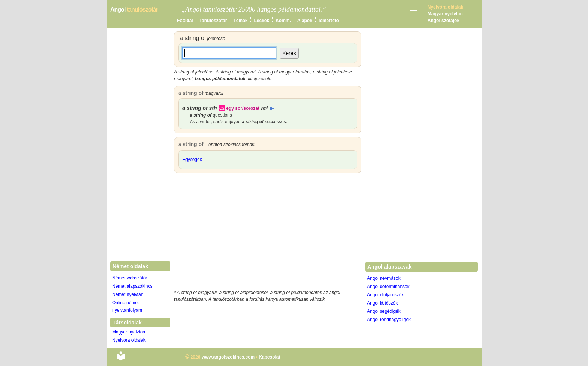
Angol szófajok (443, 21)
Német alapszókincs (132, 286)
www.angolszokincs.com (228, 357)
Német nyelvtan (128, 294)
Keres (289, 53)
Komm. (283, 21)
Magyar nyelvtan (445, 14)
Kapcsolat (269, 357)
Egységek (192, 160)
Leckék (262, 21)
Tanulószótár (213, 21)
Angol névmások (384, 278)
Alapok (305, 21)
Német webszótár (130, 278)
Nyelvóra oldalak (129, 340)
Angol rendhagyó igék (389, 320)
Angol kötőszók (382, 303)
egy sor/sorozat (247, 108)
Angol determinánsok (388, 287)
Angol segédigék (384, 311)
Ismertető (329, 21)
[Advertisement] (268, 233)
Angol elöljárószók (385, 295)
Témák (240, 21)
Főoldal (185, 21)
